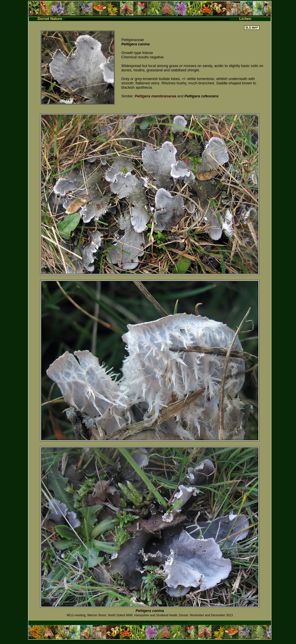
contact (159, 622)
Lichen (245, 19)
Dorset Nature (50, 19)
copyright (138, 622)
